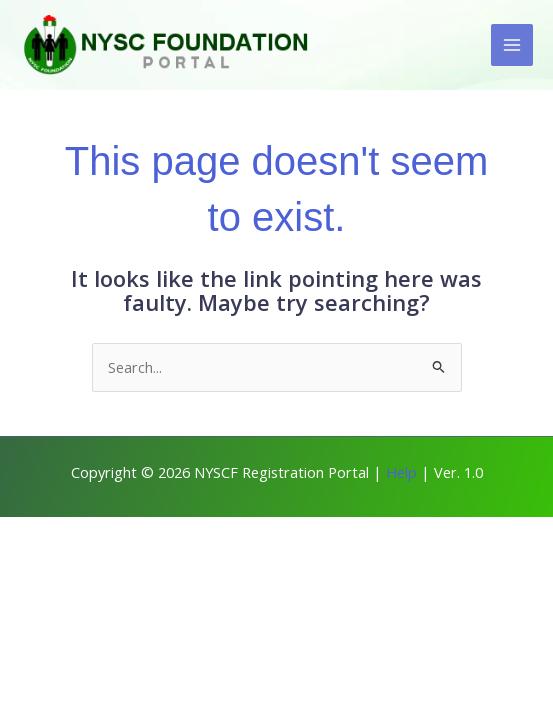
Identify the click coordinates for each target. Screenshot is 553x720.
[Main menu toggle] (512, 45)
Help (401, 472)
